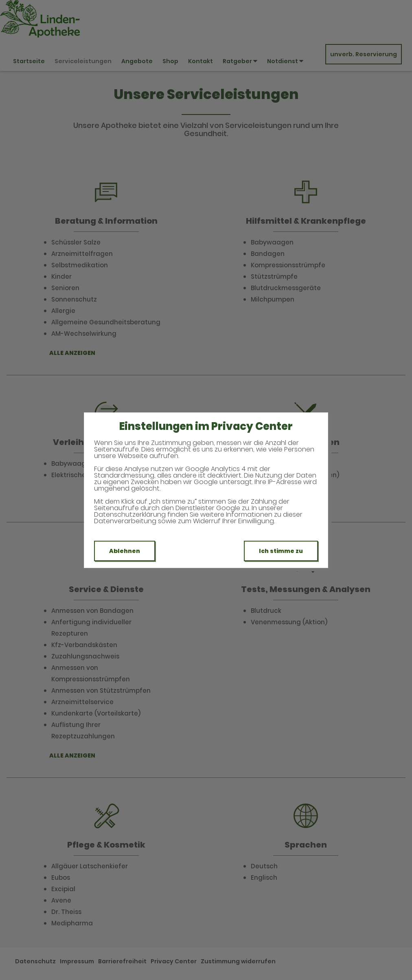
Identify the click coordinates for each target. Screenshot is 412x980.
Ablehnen (125, 551)
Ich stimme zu (281, 551)
